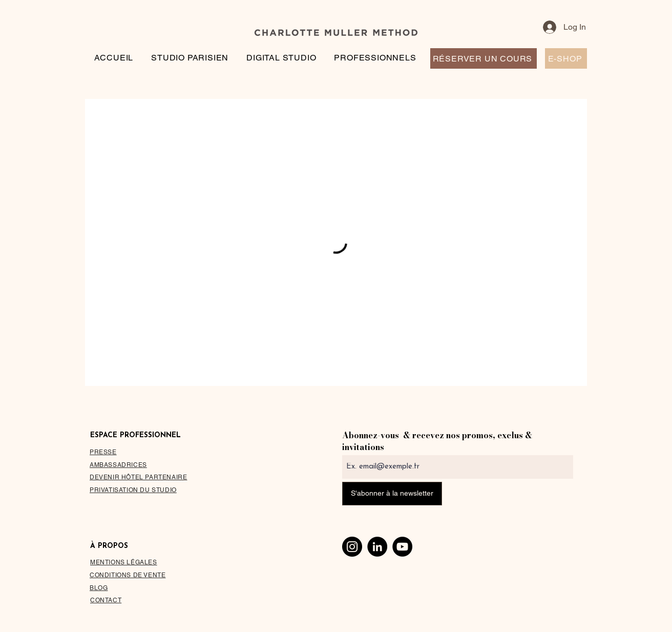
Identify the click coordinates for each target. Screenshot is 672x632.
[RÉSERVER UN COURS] (484, 58)
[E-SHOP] (566, 58)
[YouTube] (402, 547)
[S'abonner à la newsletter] (392, 494)
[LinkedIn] (377, 547)
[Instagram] (352, 547)
